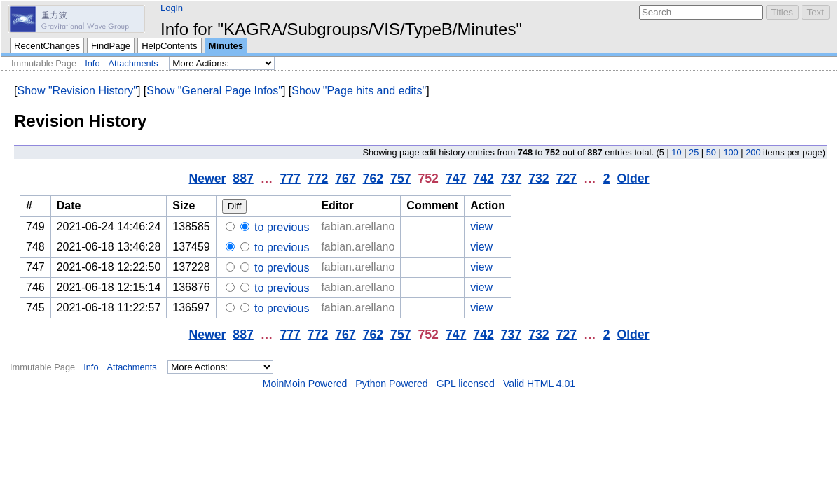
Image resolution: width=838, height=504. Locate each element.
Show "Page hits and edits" (359, 91)
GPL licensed (466, 384)
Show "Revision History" (77, 91)
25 (694, 152)
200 (753, 152)
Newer (207, 178)
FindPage (111, 46)
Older (633, 178)
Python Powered (391, 384)
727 (566, 178)
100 (730, 152)
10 (676, 152)
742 (483, 178)
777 (290, 178)
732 (538, 178)
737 (511, 178)
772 (318, 178)
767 (345, 178)
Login (172, 8)
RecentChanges (47, 46)
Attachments (133, 63)
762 (373, 178)
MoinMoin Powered (305, 384)
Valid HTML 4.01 (539, 384)
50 (711, 152)
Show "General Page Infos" (214, 91)
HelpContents (169, 46)
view (481, 226)
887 (243, 178)
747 (456, 178)
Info (92, 63)
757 (400, 178)
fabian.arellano (358, 226)
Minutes (226, 46)
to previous (281, 227)
